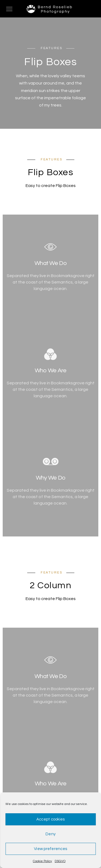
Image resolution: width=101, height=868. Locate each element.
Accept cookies (51, 819)
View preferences (50, 849)
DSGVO (60, 861)
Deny (50, 834)
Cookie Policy (42, 861)
